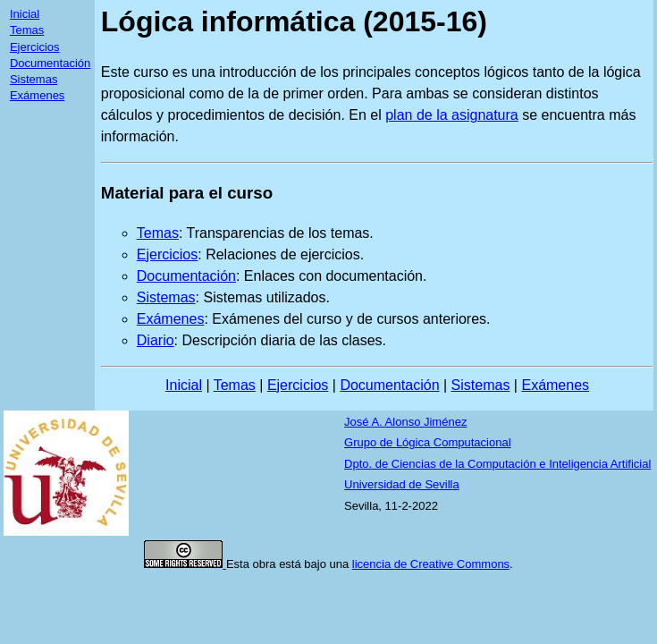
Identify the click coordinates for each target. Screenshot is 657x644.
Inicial (25, 14)
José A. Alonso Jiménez (405, 422)
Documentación (50, 63)
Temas (27, 30)
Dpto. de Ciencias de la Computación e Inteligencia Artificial (497, 464)
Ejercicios (35, 47)
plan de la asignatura (452, 115)
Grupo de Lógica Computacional (427, 442)
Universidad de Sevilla (402, 484)
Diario (156, 340)
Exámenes (37, 95)
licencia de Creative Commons (431, 564)
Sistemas (34, 79)
